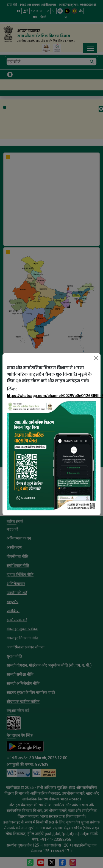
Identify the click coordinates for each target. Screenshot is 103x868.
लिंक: (51, 392)
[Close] (96, 358)
